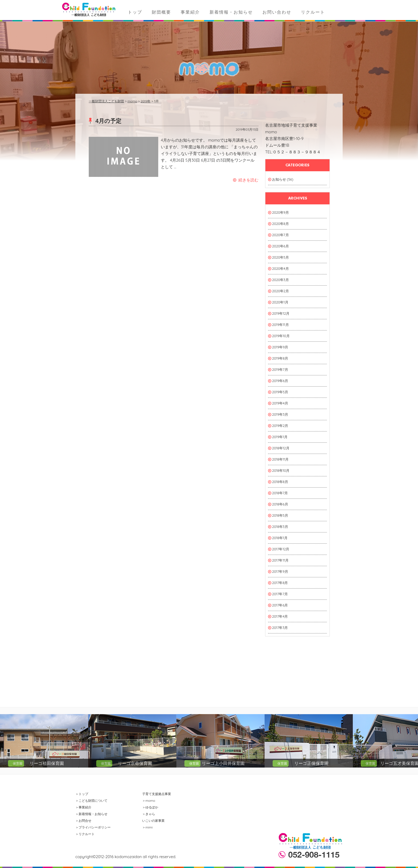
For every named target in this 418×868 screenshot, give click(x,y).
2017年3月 (280, 628)
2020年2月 (280, 291)
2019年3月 (280, 414)
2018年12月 (281, 448)
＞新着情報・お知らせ (91, 814)
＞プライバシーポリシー (93, 827)
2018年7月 (280, 493)
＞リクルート (85, 834)
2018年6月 (280, 504)
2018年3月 (280, 527)
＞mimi (147, 827)
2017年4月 (280, 616)
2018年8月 (280, 482)
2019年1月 (280, 437)
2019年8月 (280, 358)
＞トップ (82, 794)
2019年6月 (280, 381)
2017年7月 (280, 594)
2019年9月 (280, 347)
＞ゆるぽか (150, 807)
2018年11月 (280, 459)
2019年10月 (281, 336)
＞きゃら (149, 814)
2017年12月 (281, 549)
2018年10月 (281, 470)
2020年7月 (280, 235)
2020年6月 (280, 246)
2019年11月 (280, 325)
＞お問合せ (83, 821)
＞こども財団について (91, 801)
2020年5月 (280, 257)
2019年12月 (281, 313)
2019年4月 (280, 403)
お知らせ (279, 179)
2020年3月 (280, 280)
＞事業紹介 (83, 807)
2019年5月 (280, 392)
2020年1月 (280, 302)
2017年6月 (280, 605)
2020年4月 (280, 268)
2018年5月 (280, 515)
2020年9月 (280, 212)
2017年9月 (280, 571)
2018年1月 (280, 538)
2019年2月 (280, 426)
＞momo (149, 801)
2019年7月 (280, 369)
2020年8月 (280, 224)
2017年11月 (280, 560)
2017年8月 (280, 583)
